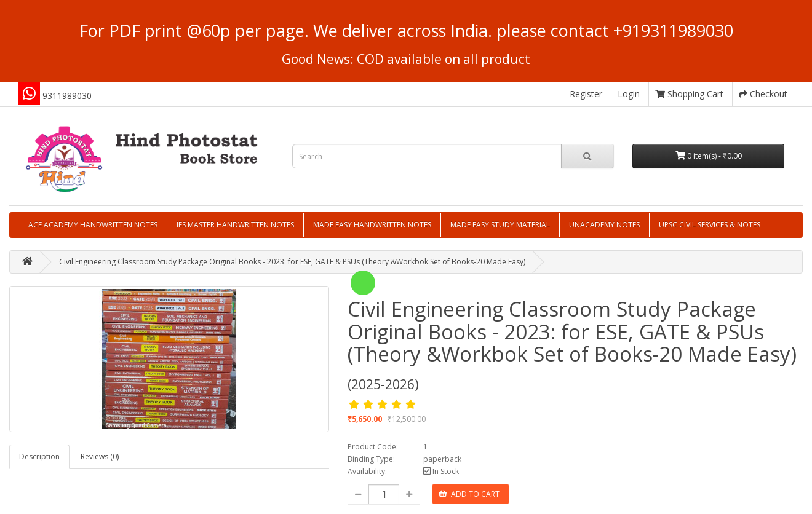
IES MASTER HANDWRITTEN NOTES (235, 225)
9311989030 (67, 96)
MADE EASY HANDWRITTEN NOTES (372, 225)
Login (629, 94)
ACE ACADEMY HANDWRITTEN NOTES (93, 225)
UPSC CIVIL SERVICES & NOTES (710, 225)
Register (586, 94)
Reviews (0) (100, 457)
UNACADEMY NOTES (604, 225)
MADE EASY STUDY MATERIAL (500, 225)
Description (39, 457)
